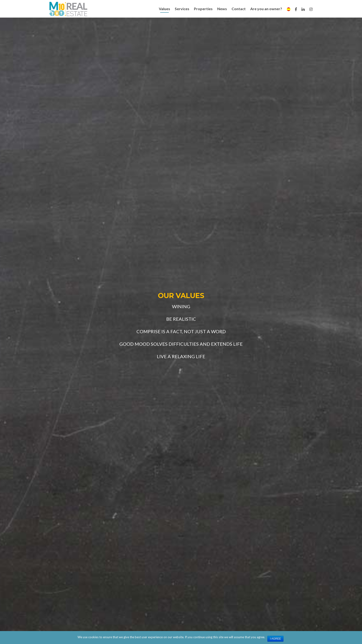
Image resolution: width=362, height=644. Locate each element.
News (222, 9)
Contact (239, 9)
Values (164, 9)
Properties (203, 9)
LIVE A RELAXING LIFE (181, 356)
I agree (275, 639)
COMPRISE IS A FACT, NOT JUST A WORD (181, 331)
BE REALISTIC (181, 319)
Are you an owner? (266, 9)
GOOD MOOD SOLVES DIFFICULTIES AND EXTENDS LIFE (181, 344)
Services (182, 9)
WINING (181, 306)
